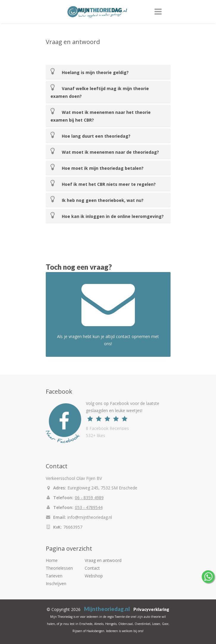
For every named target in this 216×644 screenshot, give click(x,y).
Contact (92, 568)
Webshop (94, 576)
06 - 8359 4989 (89, 498)
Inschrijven (56, 583)
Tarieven (54, 576)
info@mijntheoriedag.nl (90, 517)
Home (52, 560)
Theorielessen (59, 568)
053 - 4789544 (89, 507)
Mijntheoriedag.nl (107, 609)
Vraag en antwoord (103, 560)
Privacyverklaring (151, 609)
